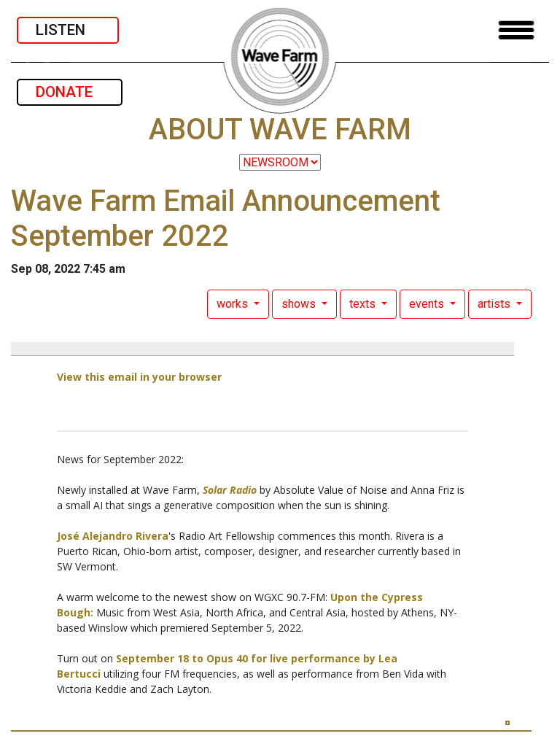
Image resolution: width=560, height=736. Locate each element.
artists (495, 304)
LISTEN (68, 30)
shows (300, 304)
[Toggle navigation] (516, 30)
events (428, 304)
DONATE (70, 92)
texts (364, 304)
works (234, 304)
